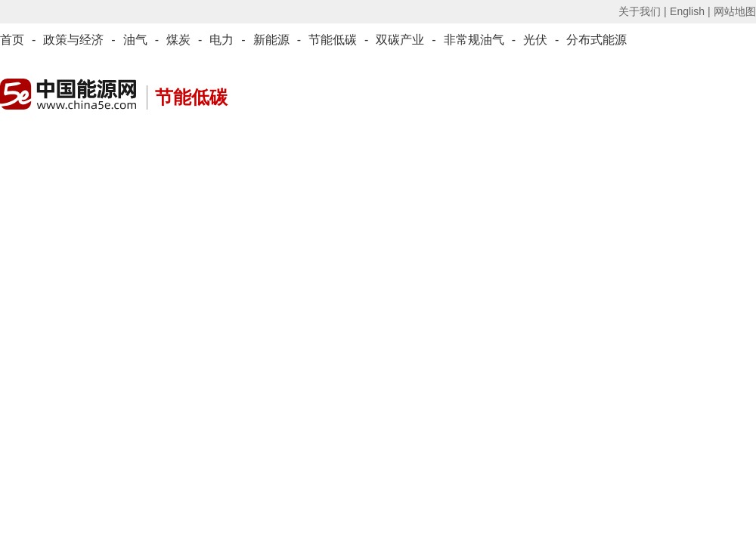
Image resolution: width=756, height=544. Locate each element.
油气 (135, 40)
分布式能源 (596, 40)
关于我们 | (643, 11)
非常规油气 (474, 40)
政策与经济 (73, 40)
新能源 (271, 40)
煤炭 (178, 40)
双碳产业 (400, 40)
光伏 (535, 40)
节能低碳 (333, 40)
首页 (12, 40)
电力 (222, 40)
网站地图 (735, 11)
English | (690, 11)
